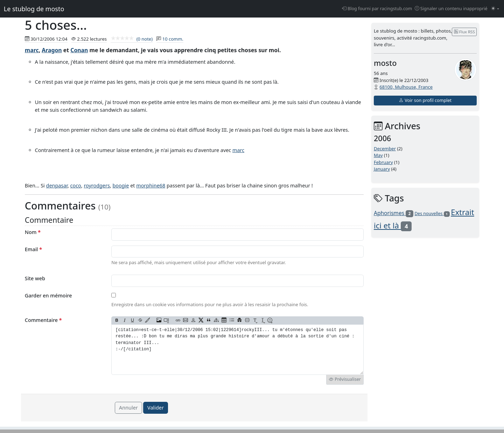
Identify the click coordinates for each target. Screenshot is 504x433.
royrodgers (97, 185)
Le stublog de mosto (34, 9)
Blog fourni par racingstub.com (377, 9)
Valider (156, 408)
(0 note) (132, 39)
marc (32, 50)
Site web (35, 278)
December (385, 149)
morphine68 (151, 185)
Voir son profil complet (425, 100)
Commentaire (43, 320)
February (383, 162)
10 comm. (173, 39)
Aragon (52, 50)
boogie (121, 185)
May (378, 155)
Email (33, 249)
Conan (79, 50)
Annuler (128, 408)
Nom (33, 232)
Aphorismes (394, 213)
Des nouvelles (432, 214)
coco (76, 185)
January (382, 169)
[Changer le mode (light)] (495, 9)
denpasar (57, 185)
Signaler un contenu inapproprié (451, 9)
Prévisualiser (345, 379)
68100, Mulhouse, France (406, 87)
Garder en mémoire (48, 295)
